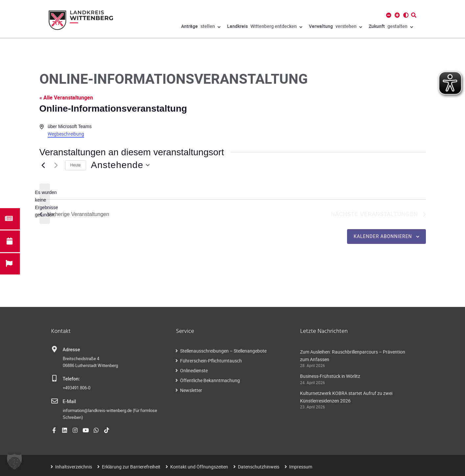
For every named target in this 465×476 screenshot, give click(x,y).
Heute (76, 165)
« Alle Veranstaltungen (66, 97)
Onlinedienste (194, 370)
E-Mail (70, 402)
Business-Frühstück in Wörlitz (330, 376)
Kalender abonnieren (383, 236)
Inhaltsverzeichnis (74, 467)
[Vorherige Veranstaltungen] (43, 165)
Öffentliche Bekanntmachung (210, 380)
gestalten (391, 27)
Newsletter (191, 390)
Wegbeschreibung (66, 134)
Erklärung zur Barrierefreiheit (131, 467)
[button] (14, 462)
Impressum (301, 467)
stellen (201, 27)
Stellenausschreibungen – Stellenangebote (223, 351)
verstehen (336, 27)
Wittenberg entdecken (265, 27)
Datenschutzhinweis (259, 467)
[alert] (45, 204)
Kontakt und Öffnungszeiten (199, 467)
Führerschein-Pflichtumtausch (211, 361)
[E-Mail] (55, 401)
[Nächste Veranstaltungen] (56, 165)
